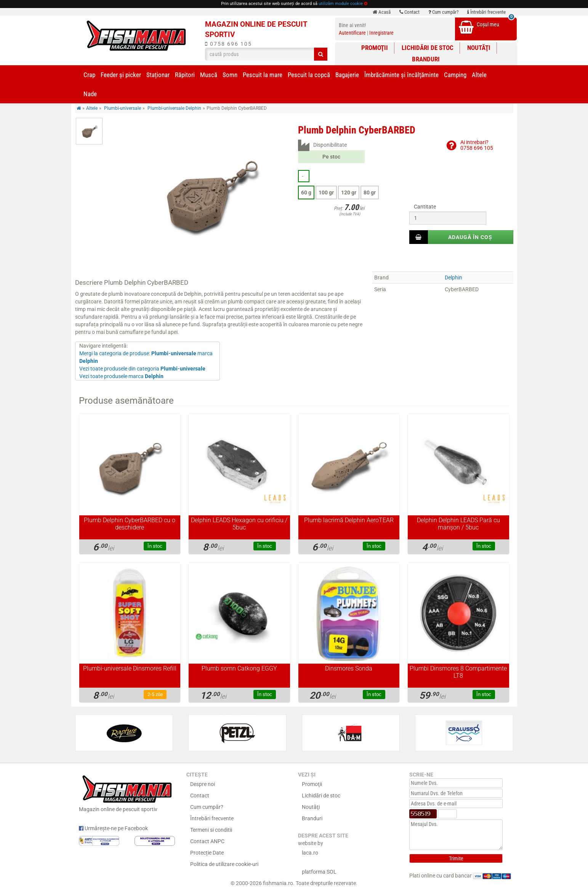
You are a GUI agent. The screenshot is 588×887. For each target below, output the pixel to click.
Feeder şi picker (121, 75)
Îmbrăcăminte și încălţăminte (401, 75)
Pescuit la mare (263, 75)
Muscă (209, 75)
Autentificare (352, 33)
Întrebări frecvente (486, 12)
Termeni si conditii (211, 830)
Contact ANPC (207, 841)
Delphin (453, 277)
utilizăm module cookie (341, 4)
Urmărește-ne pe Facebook (113, 828)
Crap (89, 75)
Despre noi (203, 784)
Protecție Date (207, 853)
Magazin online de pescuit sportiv (127, 792)
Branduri (426, 59)
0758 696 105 (228, 44)
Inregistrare (381, 33)
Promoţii (375, 48)
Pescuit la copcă (309, 75)
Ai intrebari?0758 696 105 (477, 145)
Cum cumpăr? (443, 12)
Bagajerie (347, 75)
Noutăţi (479, 48)
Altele (479, 75)
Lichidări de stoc (428, 48)
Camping (455, 75)
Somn (230, 75)
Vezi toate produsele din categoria (142, 369)
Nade (90, 94)
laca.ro (310, 853)
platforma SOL (319, 872)
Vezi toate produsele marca (121, 376)
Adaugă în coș (470, 237)
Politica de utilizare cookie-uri (224, 864)
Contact (409, 12)
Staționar (158, 75)
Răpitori (185, 75)
